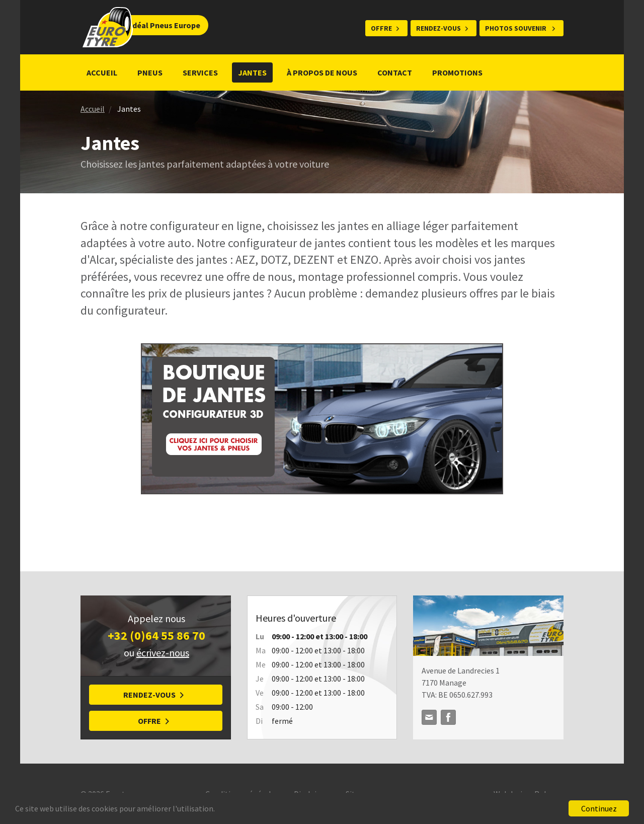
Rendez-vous (438, 28)
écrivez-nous (163, 653)
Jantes (252, 72)
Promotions (458, 72)
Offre (381, 28)
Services (200, 72)
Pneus (150, 72)
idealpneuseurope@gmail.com (429, 717)
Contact (395, 72)
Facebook (448, 717)
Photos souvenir (516, 28)
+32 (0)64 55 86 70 (156, 635)
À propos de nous (322, 72)
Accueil (102, 72)
